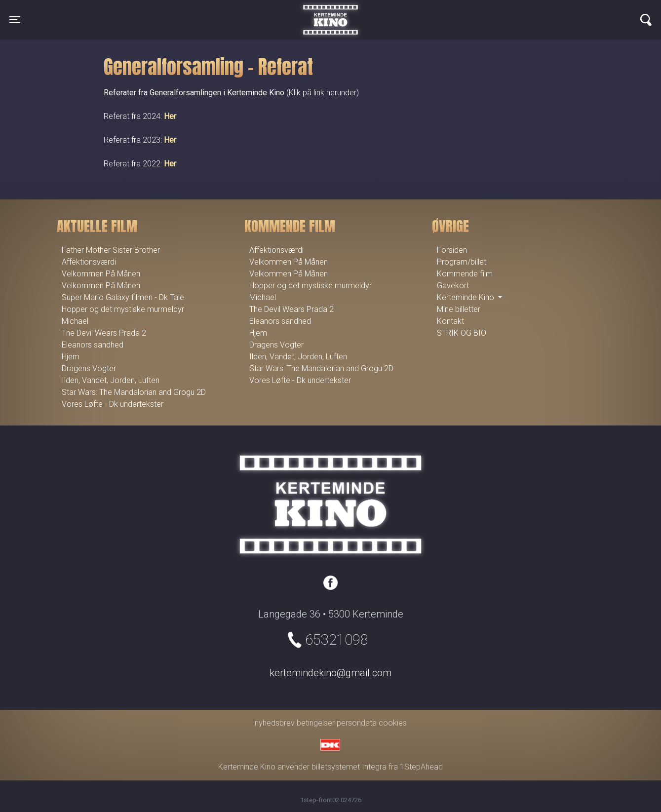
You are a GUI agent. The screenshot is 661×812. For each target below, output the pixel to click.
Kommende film (465, 274)
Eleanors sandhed (93, 345)
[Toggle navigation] (15, 20)
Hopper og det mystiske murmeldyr (123, 309)
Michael (75, 321)
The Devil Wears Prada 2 (104, 333)
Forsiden (452, 250)
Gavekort (453, 286)
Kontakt (450, 321)
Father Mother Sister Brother (111, 250)
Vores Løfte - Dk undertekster (113, 404)
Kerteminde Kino (330, 12)
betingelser (316, 723)
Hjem (71, 357)
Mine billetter (459, 309)
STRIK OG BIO (462, 333)
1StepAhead (421, 767)
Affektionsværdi (89, 262)
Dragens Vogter (89, 368)
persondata (357, 723)
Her (170, 116)
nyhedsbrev (275, 723)
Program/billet (462, 262)
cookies (393, 723)
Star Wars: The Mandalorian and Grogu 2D (134, 392)
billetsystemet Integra (349, 767)
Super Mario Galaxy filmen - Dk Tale (123, 297)
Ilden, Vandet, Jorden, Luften (111, 380)
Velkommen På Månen (101, 274)
